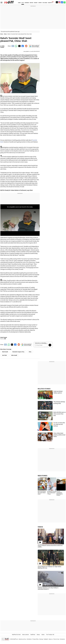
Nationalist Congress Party (18, 352)
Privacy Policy (35, 639)
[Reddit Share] (26, 46)
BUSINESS (27, 3)
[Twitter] (57, 2)
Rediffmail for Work (16, 635)
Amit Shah (4, 355)
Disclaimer (29, 639)
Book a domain (26, 635)
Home (2, 34)
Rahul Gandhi (5, 352)
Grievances (62, 639)
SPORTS (40, 3)
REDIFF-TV (50, 3)
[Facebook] (62, 2)
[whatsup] (65, 2)
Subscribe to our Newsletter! (41, 343)
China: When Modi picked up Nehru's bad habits (59, 435)
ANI (5, 339)
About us (51, 639)
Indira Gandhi (14, 355)
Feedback (46, 639)
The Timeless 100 (50, 635)
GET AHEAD (45, 3)
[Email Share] (13, 46)
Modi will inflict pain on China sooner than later (60, 414)
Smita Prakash (2, 47)
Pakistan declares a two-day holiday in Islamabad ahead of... (48, 588)
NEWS (23, 3)
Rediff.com (15, 639)
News (5, 34)
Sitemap (41, 639)
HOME (19, 3)
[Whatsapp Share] (16, 46)
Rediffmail (33, 635)
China (30, 352)
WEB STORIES (42, 476)
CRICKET (36, 3)
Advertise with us (22, 639)
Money (38, 635)
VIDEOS (40, 527)
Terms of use (56, 639)
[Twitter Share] (19, 46)
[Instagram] (59, 2)
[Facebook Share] (23, 46)
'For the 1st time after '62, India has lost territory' (59, 424)
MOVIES (31, 3)
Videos (43, 635)
